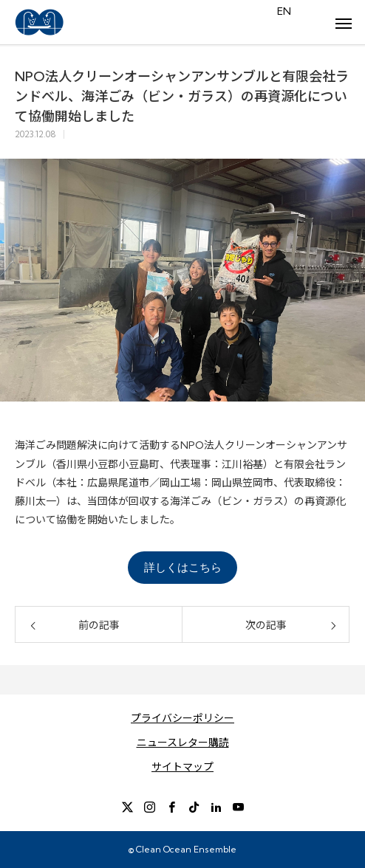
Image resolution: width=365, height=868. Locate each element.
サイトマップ (182, 767)
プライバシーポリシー (182, 718)
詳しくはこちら (183, 568)
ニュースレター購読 (183, 743)
